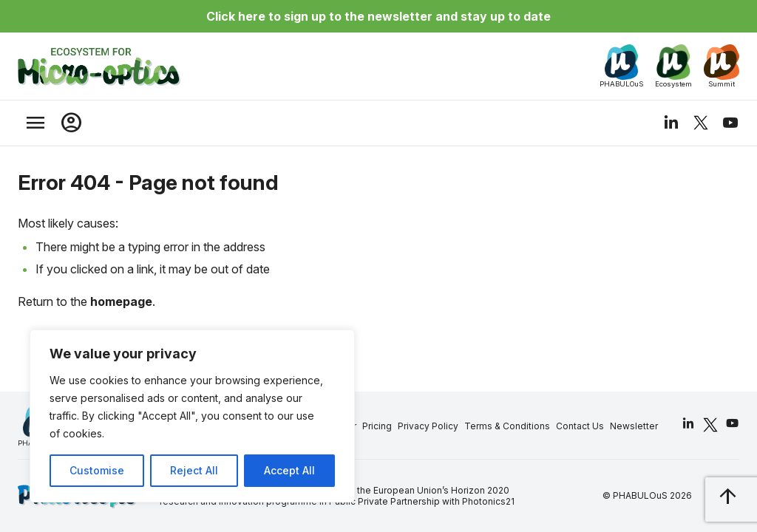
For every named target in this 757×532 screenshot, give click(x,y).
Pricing (377, 426)
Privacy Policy (428, 426)
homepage (121, 301)
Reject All (194, 470)
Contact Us (580, 426)
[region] (192, 416)
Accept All (289, 470)
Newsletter (634, 426)
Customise (97, 470)
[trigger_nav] (35, 123)
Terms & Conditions (507, 426)
